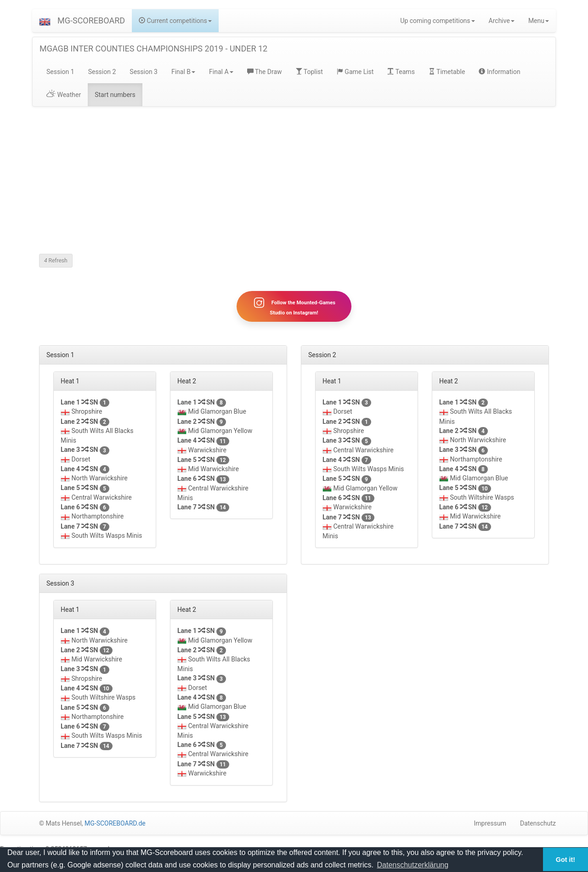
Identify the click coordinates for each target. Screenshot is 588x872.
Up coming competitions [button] (437, 21)
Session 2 (102, 72)
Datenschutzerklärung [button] (413, 865)
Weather (64, 95)
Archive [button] (502, 21)
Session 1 (60, 72)
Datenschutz (538, 823)
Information (499, 72)
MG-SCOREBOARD (91, 20)
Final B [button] (183, 72)
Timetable (447, 72)
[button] (45, 21)
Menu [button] (539, 21)
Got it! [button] (565, 860)
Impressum (490, 823)
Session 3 (144, 72)
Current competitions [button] (175, 21)
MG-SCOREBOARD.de (115, 823)
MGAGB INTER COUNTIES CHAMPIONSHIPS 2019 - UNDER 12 (153, 48)
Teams (401, 72)
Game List (355, 72)
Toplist (309, 72)
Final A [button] (221, 72)
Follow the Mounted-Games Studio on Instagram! (294, 306)
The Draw (265, 72)
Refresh (56, 261)
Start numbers (115, 95)
